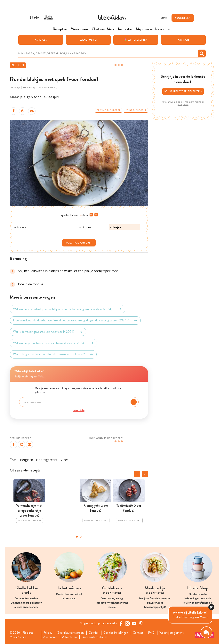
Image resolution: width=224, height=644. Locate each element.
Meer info (79, 410)
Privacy (48, 632)
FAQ (151, 632)
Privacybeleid (183, 104)
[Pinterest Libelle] (141, 623)
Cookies (94, 632)
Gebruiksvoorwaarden (70, 632)
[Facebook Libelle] (121, 623)
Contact (138, 632)
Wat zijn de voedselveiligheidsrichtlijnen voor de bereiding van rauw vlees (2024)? (68, 309)
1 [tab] (77, 536)
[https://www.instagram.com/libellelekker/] (127, 623)
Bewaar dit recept (108, 110)
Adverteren (69, 637)
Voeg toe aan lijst (79, 243)
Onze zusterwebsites (94, 637)
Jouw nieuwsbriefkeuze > (183, 91)
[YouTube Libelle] (134, 623)
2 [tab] (81, 536)
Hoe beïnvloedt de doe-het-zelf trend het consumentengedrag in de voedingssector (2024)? (75, 320)
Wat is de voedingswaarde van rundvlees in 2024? (48, 332)
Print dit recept (136, 110)
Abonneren (50, 637)
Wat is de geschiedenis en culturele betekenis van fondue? (53, 354)
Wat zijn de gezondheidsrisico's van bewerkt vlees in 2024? (53, 343)
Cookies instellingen (116, 632)
